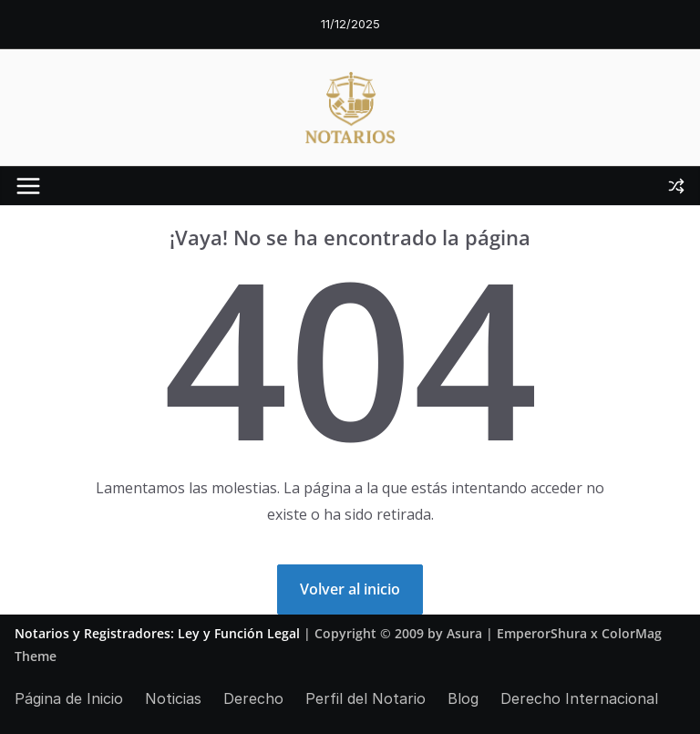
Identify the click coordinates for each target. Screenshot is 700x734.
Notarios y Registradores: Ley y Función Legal (157, 633)
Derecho (253, 698)
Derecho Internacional (579, 698)
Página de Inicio (69, 698)
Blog (463, 698)
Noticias (173, 698)
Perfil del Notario (365, 698)
